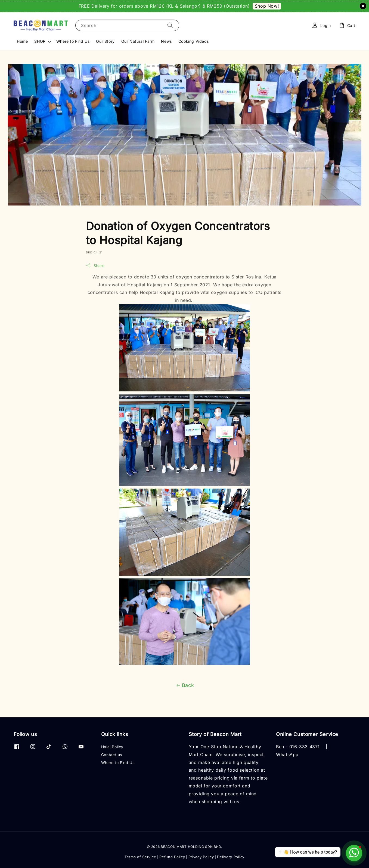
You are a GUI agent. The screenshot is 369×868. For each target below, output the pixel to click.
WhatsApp (287, 754)
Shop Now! (267, 6)
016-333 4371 (305, 747)
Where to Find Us (73, 41)
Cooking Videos (193, 41)
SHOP (40, 41)
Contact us (112, 755)
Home (22, 41)
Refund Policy (172, 857)
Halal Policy (112, 747)
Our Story (105, 41)
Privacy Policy (201, 857)
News (166, 41)
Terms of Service (140, 857)
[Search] (170, 25)
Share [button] (95, 265)
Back (184, 685)
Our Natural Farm (138, 41)
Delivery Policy (231, 857)
